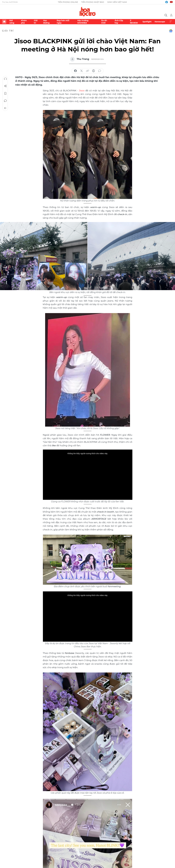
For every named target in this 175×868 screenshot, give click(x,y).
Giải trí (36, 22)
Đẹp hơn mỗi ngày (63, 22)
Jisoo (82, 91)
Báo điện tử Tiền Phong (88, 12)
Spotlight (147, 22)
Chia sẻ (5, 86)
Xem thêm (171, 22)
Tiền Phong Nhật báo (93, 2)
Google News (171, 31)
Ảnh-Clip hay (119, 22)
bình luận (100, 71)
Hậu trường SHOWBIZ (83, 22)
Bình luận (5, 101)
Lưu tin (5, 93)
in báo (94, 71)
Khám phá (24, 22)
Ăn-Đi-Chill (104, 22)
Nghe (5, 79)
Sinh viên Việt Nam (117, 2)
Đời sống (12, 22)
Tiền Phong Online (68, 2)
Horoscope (160, 22)
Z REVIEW (134, 22)
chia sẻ (75, 71)
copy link (87, 71)
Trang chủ (4, 22)
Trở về (5, 108)
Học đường (46, 22)
